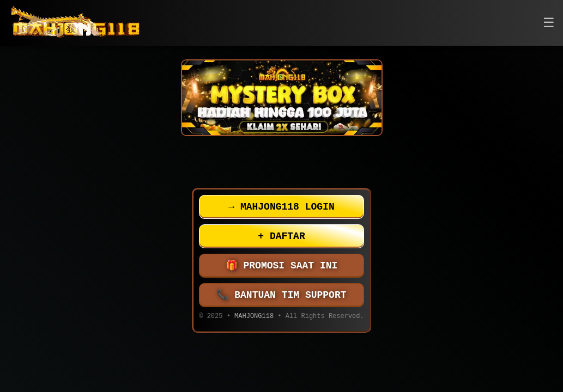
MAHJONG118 (254, 317)
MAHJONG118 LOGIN (281, 207)
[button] (549, 23)
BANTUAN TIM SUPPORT (282, 295)
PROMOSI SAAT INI (282, 266)
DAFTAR (281, 236)
